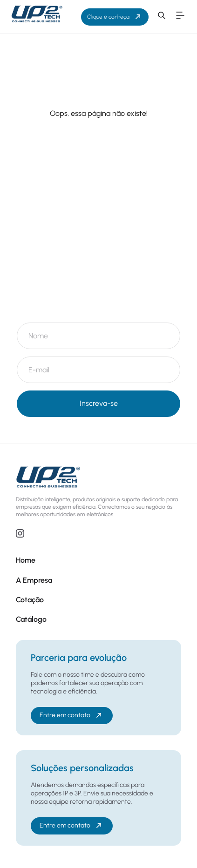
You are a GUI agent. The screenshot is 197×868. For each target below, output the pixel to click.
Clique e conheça (115, 17)
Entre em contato (71, 715)
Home (26, 560)
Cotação (30, 600)
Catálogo (31, 619)
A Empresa (34, 580)
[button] (162, 17)
